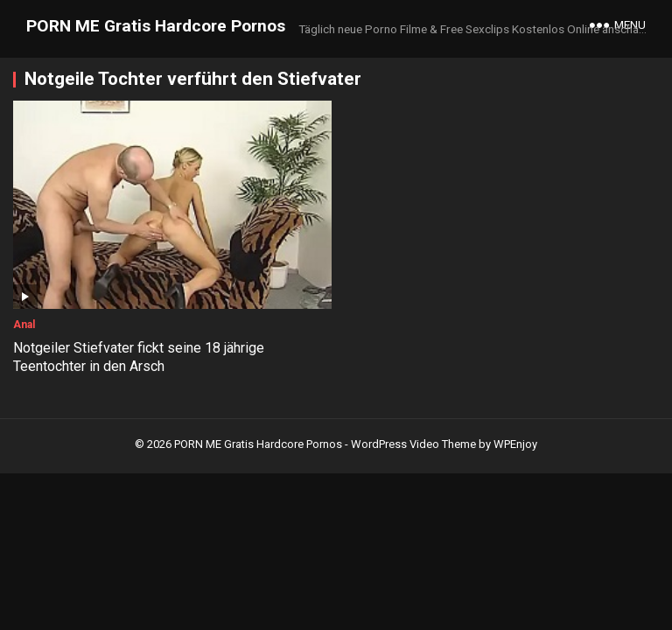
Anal (24, 325)
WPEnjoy (515, 444)
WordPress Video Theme (413, 444)
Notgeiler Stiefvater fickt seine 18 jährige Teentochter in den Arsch (139, 357)
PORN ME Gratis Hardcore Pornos (156, 26)
